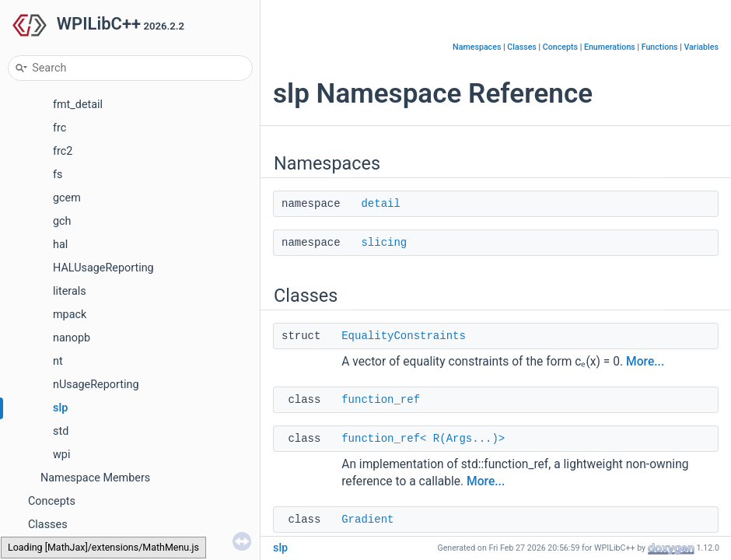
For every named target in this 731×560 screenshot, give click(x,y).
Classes (48, 525)
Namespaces (477, 47)
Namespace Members (95, 478)
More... (645, 362)
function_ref (381, 400)
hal (60, 245)
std (61, 431)
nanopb (72, 338)
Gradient (367, 520)
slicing (384, 243)
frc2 (63, 151)
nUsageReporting (96, 385)
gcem (67, 198)
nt (58, 361)
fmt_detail (78, 105)
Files (40, 548)
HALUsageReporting (103, 268)
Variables (701, 47)
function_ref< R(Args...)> (423, 439)
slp (60, 408)
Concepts (52, 501)
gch (62, 221)
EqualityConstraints (404, 336)
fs (58, 175)
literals (70, 291)
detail (380, 204)
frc (59, 128)
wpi (61, 455)
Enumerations (610, 47)
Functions (660, 47)
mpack (70, 315)
